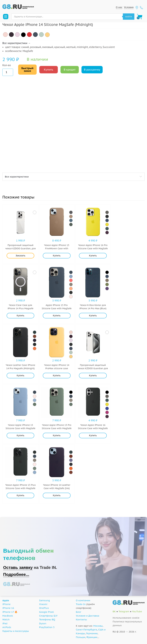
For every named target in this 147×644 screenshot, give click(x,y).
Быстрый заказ (27, 69)
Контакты (81, 619)
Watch (6, 619)
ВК (114, 611)
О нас (119, 7)
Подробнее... (16, 574)
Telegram (124, 611)
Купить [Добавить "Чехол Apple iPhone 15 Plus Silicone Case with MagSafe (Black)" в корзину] (21, 495)
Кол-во (7, 65)
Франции (92, 637)
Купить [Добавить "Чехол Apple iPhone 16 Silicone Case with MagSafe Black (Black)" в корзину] (93, 435)
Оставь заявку (18, 567)
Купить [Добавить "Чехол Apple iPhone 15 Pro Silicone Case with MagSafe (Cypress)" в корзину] (57, 435)
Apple (6, 600)
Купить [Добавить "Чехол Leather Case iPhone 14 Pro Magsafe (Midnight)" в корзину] (21, 375)
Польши (81, 637)
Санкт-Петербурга (87, 630)
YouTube (137, 611)
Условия (129, 7)
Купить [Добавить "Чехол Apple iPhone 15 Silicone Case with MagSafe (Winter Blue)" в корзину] (21, 435)
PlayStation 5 (47, 627)
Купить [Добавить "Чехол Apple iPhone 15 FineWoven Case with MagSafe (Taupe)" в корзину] (57, 256)
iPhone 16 (8, 608)
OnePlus (44, 608)
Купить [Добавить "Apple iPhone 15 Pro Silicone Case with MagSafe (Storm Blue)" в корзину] (57, 316)
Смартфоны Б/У (48, 616)
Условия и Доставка (88, 616)
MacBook (8, 616)
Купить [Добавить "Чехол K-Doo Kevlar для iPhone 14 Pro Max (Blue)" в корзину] (93, 316)
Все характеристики (17, 177)
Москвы (98, 626)
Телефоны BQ (47, 619)
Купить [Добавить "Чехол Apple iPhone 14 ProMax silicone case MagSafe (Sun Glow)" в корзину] (57, 375)
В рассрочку (92, 70)
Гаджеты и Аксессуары (16, 631)
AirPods (7, 627)
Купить (48, 70)
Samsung (45, 600)
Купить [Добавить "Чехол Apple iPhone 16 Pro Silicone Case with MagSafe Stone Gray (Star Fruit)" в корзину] (93, 256)
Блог (79, 612)
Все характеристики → (16, 43)
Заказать (20, 256)
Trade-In (81, 604)
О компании (83, 600)
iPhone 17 (8, 612)
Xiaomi (43, 604)
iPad (5, 623)
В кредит (70, 70)
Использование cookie (126, 618)
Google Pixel (46, 612)
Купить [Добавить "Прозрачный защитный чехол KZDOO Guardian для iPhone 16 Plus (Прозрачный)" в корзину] (93, 375)
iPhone (6, 604)
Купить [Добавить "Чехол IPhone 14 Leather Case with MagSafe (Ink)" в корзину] (57, 495)
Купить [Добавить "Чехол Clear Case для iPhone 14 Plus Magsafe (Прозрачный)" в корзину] (21, 316)
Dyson (43, 623)
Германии (92, 633)
